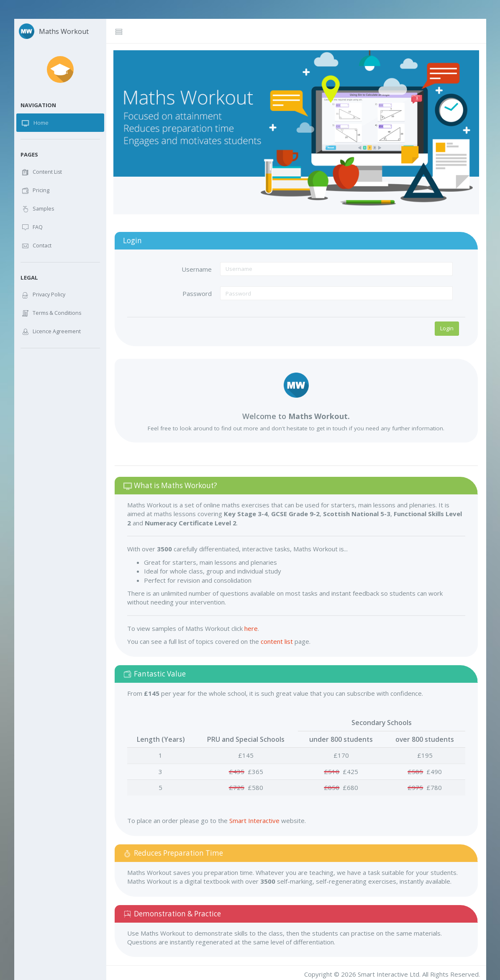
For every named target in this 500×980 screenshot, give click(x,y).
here (251, 628)
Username (197, 269)
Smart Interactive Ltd (388, 974)
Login (447, 328)
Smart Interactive (254, 821)
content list (277, 641)
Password (197, 293)
